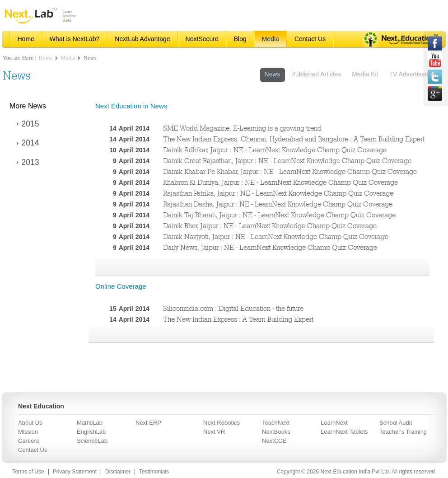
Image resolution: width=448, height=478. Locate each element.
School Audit (396, 423)
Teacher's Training (403, 432)
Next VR (214, 432)
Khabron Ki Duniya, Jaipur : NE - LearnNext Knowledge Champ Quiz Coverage (280, 182)
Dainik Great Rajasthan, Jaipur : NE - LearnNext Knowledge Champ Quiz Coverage (287, 161)
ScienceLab (92, 441)
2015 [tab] (26, 124)
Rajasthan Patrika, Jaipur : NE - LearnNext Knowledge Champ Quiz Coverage (278, 193)
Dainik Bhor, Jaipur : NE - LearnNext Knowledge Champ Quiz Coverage (270, 226)
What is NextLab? (75, 39)
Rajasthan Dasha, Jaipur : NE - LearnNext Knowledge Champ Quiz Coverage (278, 204)
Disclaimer (118, 472)
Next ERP (148, 423)
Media (271, 39)
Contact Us (310, 39)
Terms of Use (28, 472)
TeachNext (276, 423)
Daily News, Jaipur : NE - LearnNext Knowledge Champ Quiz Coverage (270, 247)
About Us (30, 423)
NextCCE (274, 441)
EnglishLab (91, 432)
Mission (28, 432)
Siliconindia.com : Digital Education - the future (233, 308)
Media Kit (365, 74)
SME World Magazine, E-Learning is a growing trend (242, 128)
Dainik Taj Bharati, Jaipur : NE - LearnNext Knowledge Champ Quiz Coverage (279, 215)
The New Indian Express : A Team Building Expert (238, 319)
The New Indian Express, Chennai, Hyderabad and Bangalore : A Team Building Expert (294, 139)
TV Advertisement (414, 74)
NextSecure (202, 39)
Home (26, 39)
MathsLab (90, 423)
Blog (240, 39)
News (90, 58)
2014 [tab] (26, 143)
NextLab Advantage (142, 39)
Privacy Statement (75, 472)
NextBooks (276, 432)
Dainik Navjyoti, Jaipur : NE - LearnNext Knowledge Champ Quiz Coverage (276, 237)
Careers (28, 441)
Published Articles (316, 74)
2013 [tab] (26, 162)
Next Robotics (222, 423)
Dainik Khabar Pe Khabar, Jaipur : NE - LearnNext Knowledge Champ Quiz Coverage (290, 171)
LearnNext (334, 423)
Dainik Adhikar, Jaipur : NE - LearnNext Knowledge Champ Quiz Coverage (275, 150)
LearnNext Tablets (344, 432)
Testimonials (154, 472)
